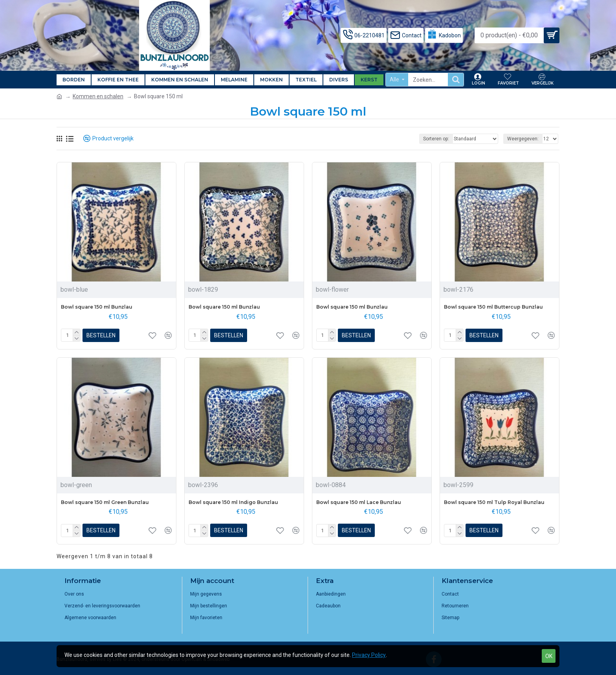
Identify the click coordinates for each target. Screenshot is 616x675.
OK (549, 656)
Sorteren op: (436, 139)
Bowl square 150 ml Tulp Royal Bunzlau (494, 502)
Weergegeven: (523, 139)
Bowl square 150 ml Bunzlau (97, 307)
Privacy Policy (369, 655)
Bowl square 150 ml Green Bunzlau (105, 502)
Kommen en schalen (98, 96)
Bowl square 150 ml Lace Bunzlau (359, 502)
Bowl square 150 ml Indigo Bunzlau (233, 502)
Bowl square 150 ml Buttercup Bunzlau (493, 307)
